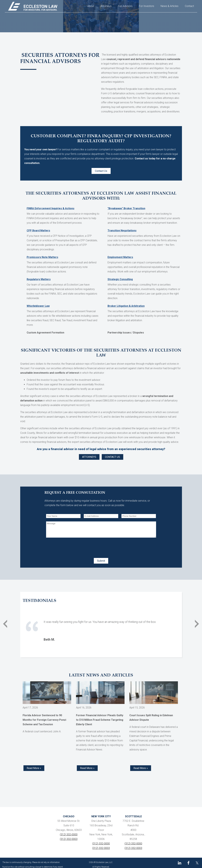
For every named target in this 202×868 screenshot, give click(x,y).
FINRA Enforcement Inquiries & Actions (51, 208)
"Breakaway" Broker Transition (126, 208)
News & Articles (169, 6)
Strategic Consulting (120, 279)
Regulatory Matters (39, 279)
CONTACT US (112, 457)
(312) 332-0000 (69, 834)
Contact (189, 6)
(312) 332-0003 (69, 839)
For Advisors (125, 6)
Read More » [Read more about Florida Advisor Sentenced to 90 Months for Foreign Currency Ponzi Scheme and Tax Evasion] (34, 768)
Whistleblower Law (38, 306)
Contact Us (101, 171)
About (91, 6)
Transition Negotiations (122, 231)
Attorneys (106, 6)
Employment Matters (120, 257)
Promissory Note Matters (42, 257)
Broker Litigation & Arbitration (126, 306)
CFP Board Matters (38, 231)
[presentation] (71, 547)
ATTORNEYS (89, 457)
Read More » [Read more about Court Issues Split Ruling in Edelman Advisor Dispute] (141, 768)
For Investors (147, 6)
